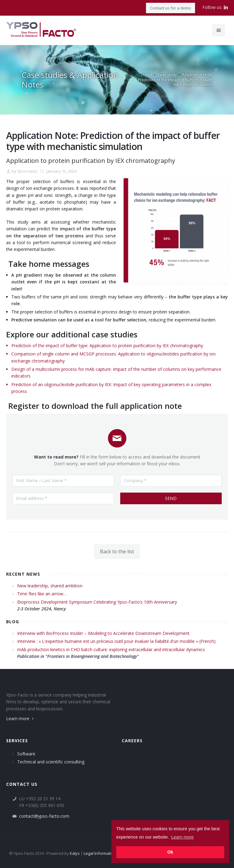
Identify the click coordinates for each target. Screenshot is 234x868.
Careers (132, 741)
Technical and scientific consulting (51, 762)
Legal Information (100, 853)
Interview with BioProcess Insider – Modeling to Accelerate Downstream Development (103, 633)
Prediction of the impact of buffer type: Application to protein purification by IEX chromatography (107, 346)
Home (147, 75)
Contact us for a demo (171, 8)
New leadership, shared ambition (50, 586)
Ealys (75, 853)
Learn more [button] (182, 837)
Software (26, 754)
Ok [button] (170, 852)
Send (171, 498)
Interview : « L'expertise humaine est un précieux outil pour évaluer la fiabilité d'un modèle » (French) (116, 641)
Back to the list (117, 551)
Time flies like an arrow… (42, 594)
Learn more (21, 718)
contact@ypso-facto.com (44, 816)
